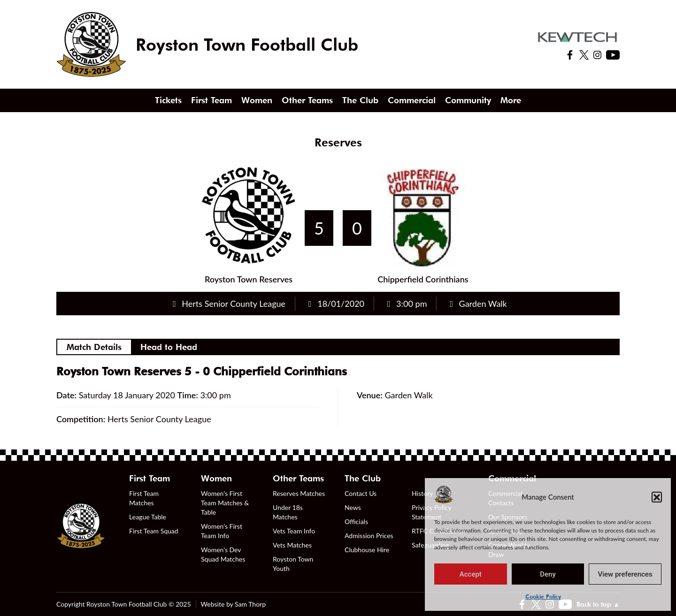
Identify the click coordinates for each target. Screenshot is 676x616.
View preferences (625, 574)
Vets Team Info (294, 531)
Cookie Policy (543, 597)
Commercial (412, 100)
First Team (211, 100)
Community (468, 100)
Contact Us (361, 493)
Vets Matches (292, 545)
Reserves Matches (299, 493)
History (422, 493)
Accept (471, 574)
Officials (356, 521)
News (353, 507)
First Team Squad (154, 531)
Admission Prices (369, 536)
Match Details (94, 347)
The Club (360, 100)
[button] (657, 497)
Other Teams (307, 100)
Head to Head (169, 347)
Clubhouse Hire (367, 550)
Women (257, 100)
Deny (548, 574)
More (511, 100)
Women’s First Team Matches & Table (225, 503)
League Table (148, 517)
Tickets (168, 100)
